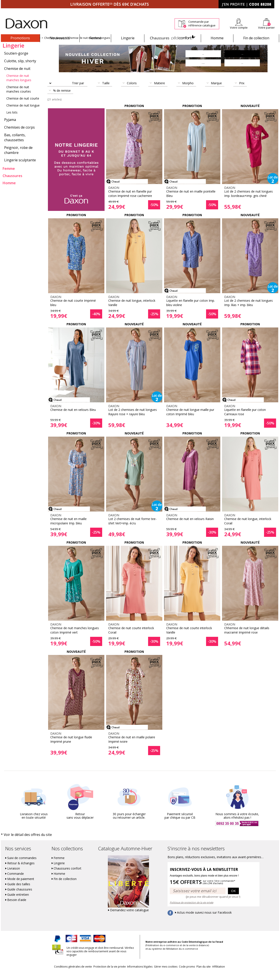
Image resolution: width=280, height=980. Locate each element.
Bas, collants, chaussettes (15, 145)
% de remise (62, 98)
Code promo (192, 974)
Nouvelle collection (14, 46)
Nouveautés (60, 38)
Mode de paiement (21, 886)
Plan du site (215, 974)
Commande (16, 881)
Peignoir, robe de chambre (18, 158)
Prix (242, 91)
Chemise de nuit (54, 46)
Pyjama (10, 127)
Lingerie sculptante (20, 168)
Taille (106, 91)
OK (233, 898)
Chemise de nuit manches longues (89, 46)
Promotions (20, 38)
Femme (95, 38)
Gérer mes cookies (166, 974)
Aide (262, 11)
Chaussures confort (67, 876)
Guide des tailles (19, 891)
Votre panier (266, 28)
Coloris (132, 91)
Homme (217, 38)
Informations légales (134, 974)
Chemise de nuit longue (23, 113)
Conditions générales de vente (56, 974)
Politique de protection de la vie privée (192, 910)
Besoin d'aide (17, 907)
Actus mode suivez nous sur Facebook (204, 920)
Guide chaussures (20, 897)
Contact (274, 11)
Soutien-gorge (16, 61)
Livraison (14, 876)
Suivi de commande (164, 11)
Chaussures (172, 38)
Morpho (188, 91)
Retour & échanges (21, 870)
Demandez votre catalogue (129, 917)
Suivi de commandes (22, 865)
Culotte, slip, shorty (20, 69)
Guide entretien (18, 902)
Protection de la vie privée (98, 974)
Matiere (159, 91)
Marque (216, 91)
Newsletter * (236, 11)
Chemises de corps (19, 135)
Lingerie (128, 38)
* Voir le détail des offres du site (21, 842)
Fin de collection (256, 38)
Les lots (12, 120)
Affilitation (235, 974)
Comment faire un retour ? (197, 11)
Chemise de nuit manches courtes (19, 97)
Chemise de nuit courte (23, 106)
